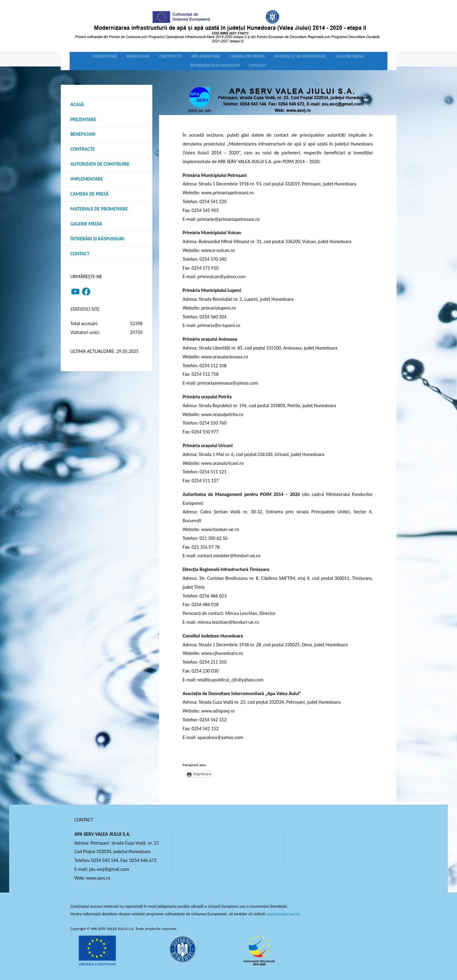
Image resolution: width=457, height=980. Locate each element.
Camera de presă (90, 194)
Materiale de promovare (99, 209)
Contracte (83, 149)
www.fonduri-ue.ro (283, 914)
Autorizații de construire (100, 164)
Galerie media (87, 224)
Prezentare (83, 119)
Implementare (87, 179)
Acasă (77, 104)
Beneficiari (83, 134)
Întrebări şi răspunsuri (98, 239)
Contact (80, 254)
